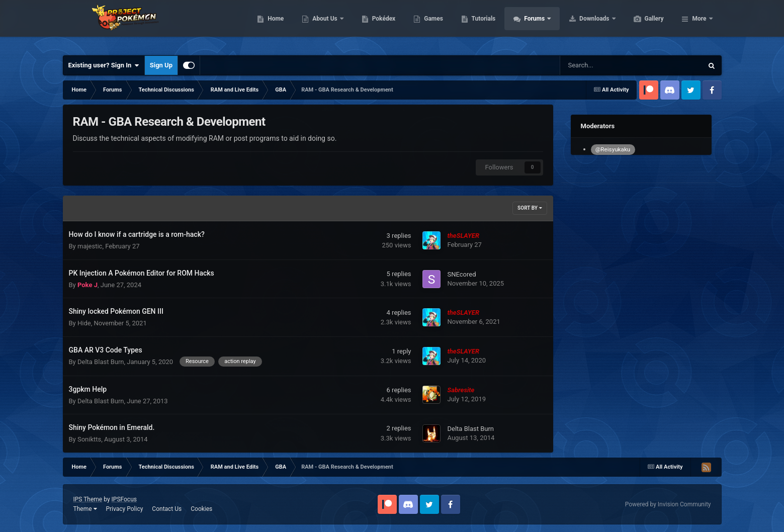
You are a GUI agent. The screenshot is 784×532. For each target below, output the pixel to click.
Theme (85, 509)
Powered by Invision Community (668, 504)
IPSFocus (124, 499)
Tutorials (531, 25)
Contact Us (167, 509)
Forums (583, 25)
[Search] (606, 65)
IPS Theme (88, 499)
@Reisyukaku (613, 149)
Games (481, 25)
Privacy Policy (124, 509)
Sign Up (161, 65)
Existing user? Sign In (104, 65)
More (699, 25)
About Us (373, 25)
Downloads (642, 25)
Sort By (530, 208)
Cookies (201, 509)
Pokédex (431, 25)
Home (323, 25)
